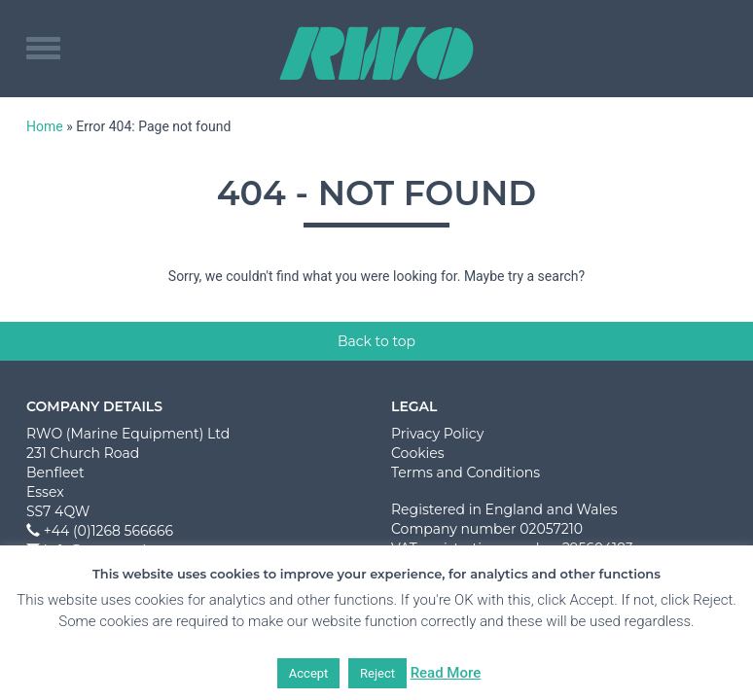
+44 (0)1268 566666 (108, 531)
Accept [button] (309, 673)
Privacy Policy (437, 434)
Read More (446, 673)
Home (45, 126)
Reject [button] (377, 673)
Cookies (418, 453)
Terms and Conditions (466, 472)
